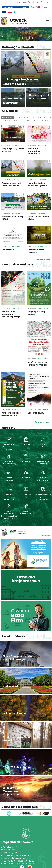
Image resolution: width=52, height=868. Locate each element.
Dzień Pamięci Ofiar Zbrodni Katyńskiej (37, 364)
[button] (20, 38)
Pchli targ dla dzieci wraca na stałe (11, 414)
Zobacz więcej (43, 422)
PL (48, 2)
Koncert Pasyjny (36, 413)
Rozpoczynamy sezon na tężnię (13, 150)
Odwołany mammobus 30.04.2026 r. (34, 151)
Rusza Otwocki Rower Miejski (38, 218)
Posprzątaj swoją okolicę (36, 313)
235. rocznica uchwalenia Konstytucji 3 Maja (11, 314)
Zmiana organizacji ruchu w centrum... (11, 184)
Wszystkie (7, 118)
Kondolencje (8, 250)
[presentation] (4, 35)
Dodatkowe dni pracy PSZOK (12, 218)
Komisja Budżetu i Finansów (36, 251)
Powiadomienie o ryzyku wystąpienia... (38, 184)
